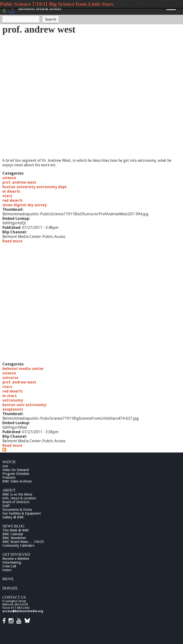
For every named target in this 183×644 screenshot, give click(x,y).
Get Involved (16, 554)
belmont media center (23, 369)
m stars (10, 396)
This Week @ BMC (16, 530)
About (9, 490)
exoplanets (13, 409)
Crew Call (9, 566)
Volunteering (12, 562)
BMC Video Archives (17, 481)
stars (7, 196)
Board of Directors (16, 502)
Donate (10, 588)
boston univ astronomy (24, 405)
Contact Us (14, 597)
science (9, 178)
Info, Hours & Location (19, 498)
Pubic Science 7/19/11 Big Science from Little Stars (57, 4)
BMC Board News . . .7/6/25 (23, 542)
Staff (6, 506)
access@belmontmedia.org (23, 611)
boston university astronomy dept (35, 187)
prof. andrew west (19, 182)
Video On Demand (16, 470)
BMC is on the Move (17, 494)
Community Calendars (18, 546)
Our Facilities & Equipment (22, 513)
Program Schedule (16, 474)
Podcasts (9, 477)
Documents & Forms (17, 510)
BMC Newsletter (14, 538)
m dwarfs (11, 191)
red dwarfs (13, 200)
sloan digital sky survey (25, 205)
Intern (7, 570)
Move (8, 579)
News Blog (13, 526)
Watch (9, 462)
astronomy (13, 400)
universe (10, 378)
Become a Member (16, 559)
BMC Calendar (13, 534)
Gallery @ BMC (13, 517)
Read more (12, 241)
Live (5, 466)
